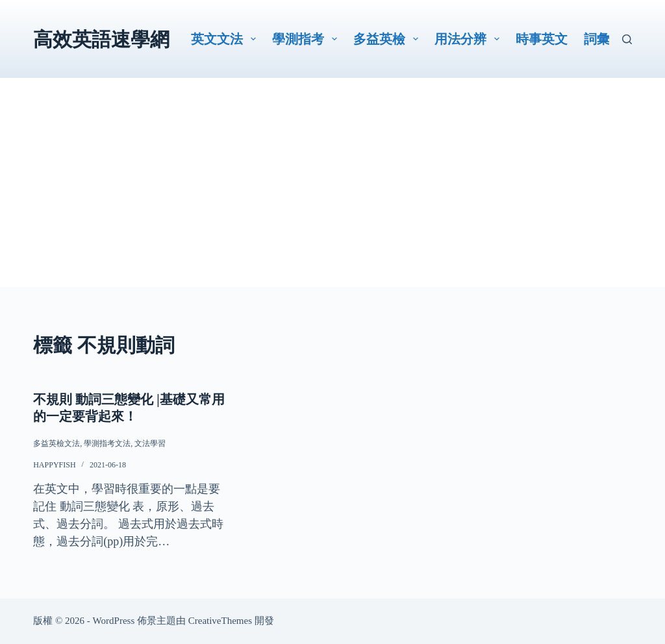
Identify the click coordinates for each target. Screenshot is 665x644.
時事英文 (542, 39)
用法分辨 (470, 39)
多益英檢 (388, 39)
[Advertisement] (332, 196)
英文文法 (226, 39)
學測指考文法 (107, 443)
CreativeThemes (220, 621)
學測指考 (307, 39)
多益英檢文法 (56, 443)
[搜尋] (627, 39)
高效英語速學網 (101, 39)
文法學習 (150, 443)
